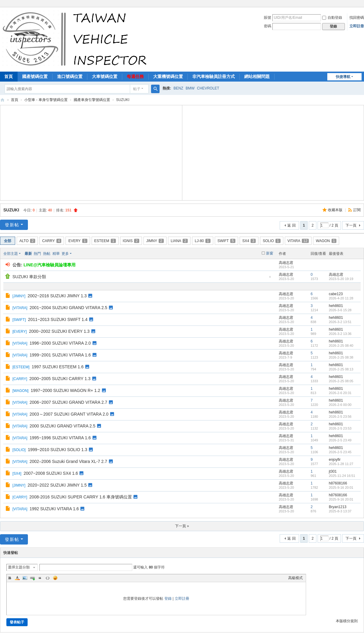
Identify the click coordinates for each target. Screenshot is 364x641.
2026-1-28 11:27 (341, 464)
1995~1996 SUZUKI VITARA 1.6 (60, 438)
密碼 (268, 26)
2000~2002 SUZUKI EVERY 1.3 (59, 331)
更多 (65, 254)
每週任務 (135, 76)
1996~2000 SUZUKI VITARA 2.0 (60, 343)
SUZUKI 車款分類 (29, 277)
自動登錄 (332, 18)
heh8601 (336, 306)
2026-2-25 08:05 (341, 381)
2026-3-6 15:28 (340, 310)
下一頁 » (182, 526)
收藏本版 (336, 210)
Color (17, 578)
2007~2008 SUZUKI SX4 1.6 (51, 473)
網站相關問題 (257, 76)
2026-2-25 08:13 (341, 369)
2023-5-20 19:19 (341, 279)
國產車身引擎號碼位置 (92, 100)
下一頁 (351, 225)
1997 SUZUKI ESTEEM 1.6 (57, 367)
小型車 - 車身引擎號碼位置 (46, 100)
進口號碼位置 (70, 76)
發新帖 (12, 225)
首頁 (15, 100)
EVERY (78, 241)
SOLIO (271, 241)
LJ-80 (203, 241)
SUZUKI (11, 210)
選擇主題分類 (19, 567)
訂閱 (357, 210)
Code (48, 578)
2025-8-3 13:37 (340, 511)
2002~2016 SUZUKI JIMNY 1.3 (57, 296)
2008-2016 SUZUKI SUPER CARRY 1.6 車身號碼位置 (81, 497)
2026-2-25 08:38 (341, 357)
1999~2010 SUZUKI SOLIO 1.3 (58, 450)
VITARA (298, 241)
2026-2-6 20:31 (340, 393)
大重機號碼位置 (168, 76)
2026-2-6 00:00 (340, 405)
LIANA (179, 241)
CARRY (52, 241)
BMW (190, 88)
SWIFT (226, 241)
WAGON (326, 241)
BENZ (178, 88)
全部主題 (11, 254)
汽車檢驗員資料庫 (2, 100)
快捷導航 (343, 77)
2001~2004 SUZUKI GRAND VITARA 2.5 (68, 308)
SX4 (249, 241)
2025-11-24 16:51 (342, 476)
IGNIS (131, 241)
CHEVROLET (208, 88)
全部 (8, 241)
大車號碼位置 (105, 76)
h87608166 (338, 483)
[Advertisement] (91, 152)
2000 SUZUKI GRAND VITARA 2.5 (62, 426)
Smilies (55, 578)
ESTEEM (105, 241)
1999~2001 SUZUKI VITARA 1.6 (60, 355)
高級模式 (295, 578)
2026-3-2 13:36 (340, 334)
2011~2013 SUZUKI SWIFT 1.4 (58, 319)
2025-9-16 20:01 (341, 487)
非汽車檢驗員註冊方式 (214, 76)
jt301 (333, 471)
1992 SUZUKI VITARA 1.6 (54, 509)
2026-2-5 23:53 (340, 428)
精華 (56, 254)
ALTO (27, 241)
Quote (40, 578)
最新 (28, 254)
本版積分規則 (347, 621)
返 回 (291, 225)
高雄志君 (286, 263)
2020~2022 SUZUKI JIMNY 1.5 (57, 485)
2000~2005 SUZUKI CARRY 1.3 (60, 379)
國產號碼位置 (35, 76)
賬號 (268, 18)
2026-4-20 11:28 (341, 298)
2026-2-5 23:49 (340, 440)
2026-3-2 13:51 (340, 322)
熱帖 (47, 254)
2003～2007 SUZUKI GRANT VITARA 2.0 (69, 414)
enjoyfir (335, 460)
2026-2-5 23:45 (340, 452)
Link (32, 578)
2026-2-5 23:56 (340, 417)
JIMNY (155, 241)
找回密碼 (357, 18)
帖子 (137, 89)
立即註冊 (357, 26)
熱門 (37, 254)
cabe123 (336, 294)
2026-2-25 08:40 (341, 346)
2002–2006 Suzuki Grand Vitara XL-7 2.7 (68, 461)
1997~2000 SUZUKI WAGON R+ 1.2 (65, 390)
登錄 (168, 599)
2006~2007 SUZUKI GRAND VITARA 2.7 (68, 402)
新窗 (270, 253)
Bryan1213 (338, 507)
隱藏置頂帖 (270, 279)
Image (25, 578)
